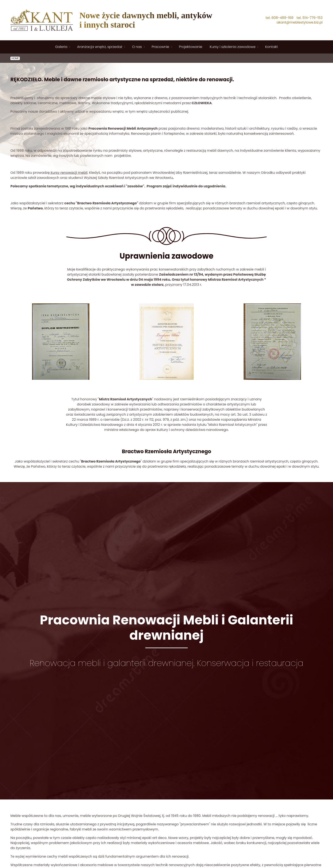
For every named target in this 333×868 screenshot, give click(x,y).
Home (15, 58)
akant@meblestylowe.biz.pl (300, 22)
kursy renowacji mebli (69, 173)
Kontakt (272, 47)
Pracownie (160, 47)
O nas (137, 47)
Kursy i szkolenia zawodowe (233, 47)
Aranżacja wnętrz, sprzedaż (100, 47)
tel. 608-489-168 (280, 18)
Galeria (61, 47)
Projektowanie (191, 47)
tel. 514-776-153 (310, 18)
